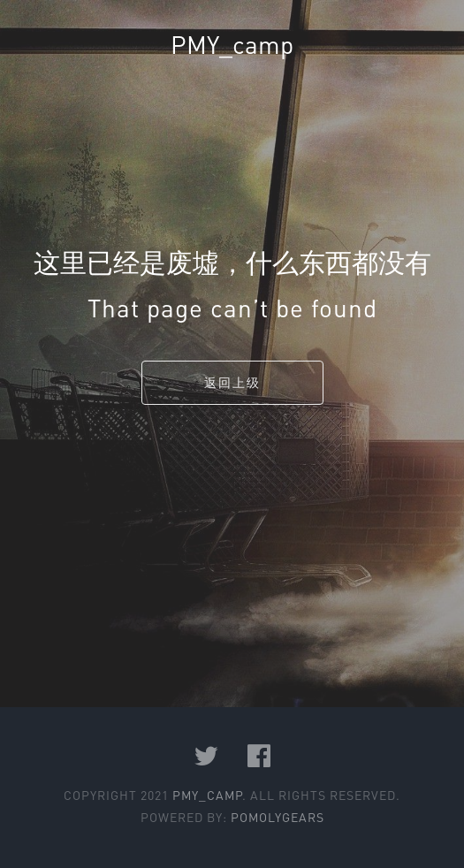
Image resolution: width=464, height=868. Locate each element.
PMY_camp (232, 44)
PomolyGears (278, 817)
